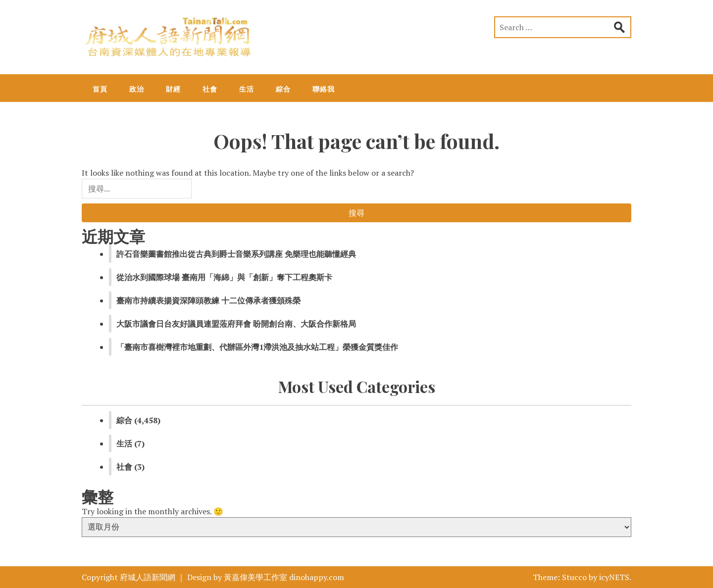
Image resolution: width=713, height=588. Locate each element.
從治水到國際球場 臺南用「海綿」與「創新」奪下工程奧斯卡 (224, 277)
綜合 (283, 89)
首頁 (100, 89)
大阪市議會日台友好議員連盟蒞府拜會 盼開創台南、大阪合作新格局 (236, 324)
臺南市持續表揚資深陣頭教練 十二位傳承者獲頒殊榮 (208, 300)
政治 (137, 89)
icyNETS (614, 577)
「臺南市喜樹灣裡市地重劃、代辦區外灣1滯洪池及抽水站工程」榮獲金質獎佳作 (257, 347)
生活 (247, 89)
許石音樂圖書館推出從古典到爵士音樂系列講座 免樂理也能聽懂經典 (236, 254)
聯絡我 (324, 89)
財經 (173, 89)
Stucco (574, 577)
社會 (210, 89)
